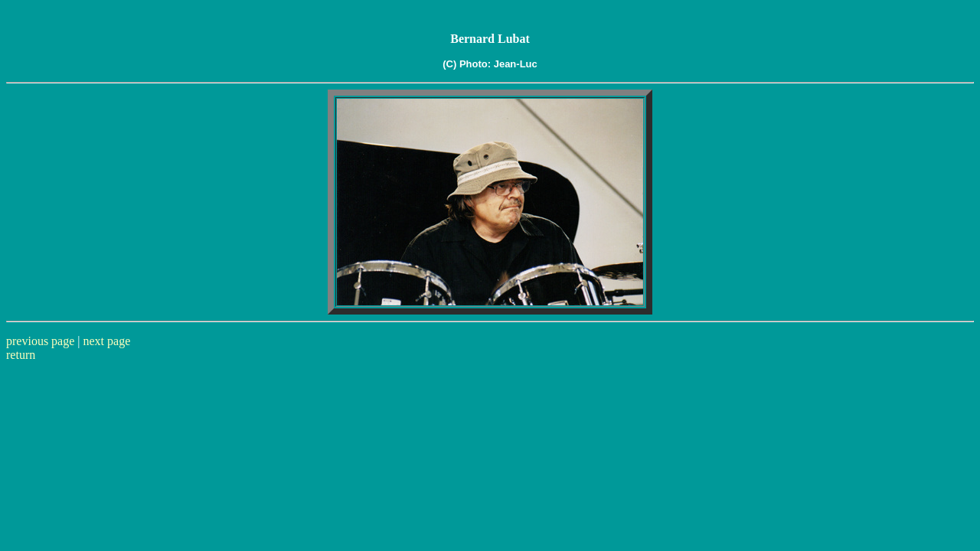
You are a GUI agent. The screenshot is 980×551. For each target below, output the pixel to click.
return (21, 355)
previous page (40, 341)
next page (107, 341)
